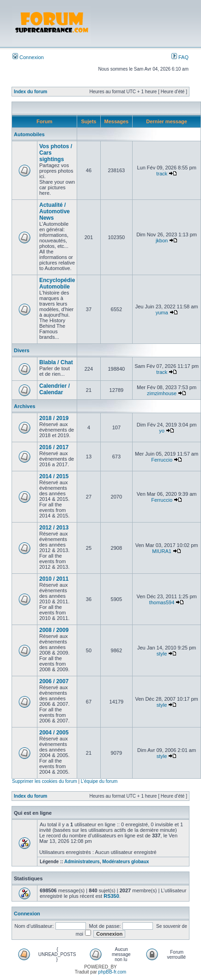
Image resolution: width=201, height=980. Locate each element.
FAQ (180, 57)
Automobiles (29, 134)
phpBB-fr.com (113, 972)
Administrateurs (82, 862)
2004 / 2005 (54, 733)
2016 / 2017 (54, 447)
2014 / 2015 (54, 476)
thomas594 (162, 602)
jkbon (162, 240)
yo (162, 431)
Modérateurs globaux (125, 862)
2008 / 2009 (54, 630)
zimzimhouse (162, 393)
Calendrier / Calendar (55, 389)
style (162, 654)
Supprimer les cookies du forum (45, 781)
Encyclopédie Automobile (57, 283)
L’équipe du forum (99, 781)
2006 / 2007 (54, 681)
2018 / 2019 (54, 418)
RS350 (111, 896)
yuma (162, 313)
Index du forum (30, 92)
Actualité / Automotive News (55, 211)
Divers (22, 350)
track (162, 174)
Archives (24, 406)
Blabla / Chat (56, 362)
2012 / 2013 (54, 528)
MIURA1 (162, 551)
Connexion (28, 57)
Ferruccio (162, 460)
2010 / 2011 (54, 579)
